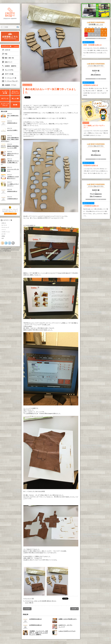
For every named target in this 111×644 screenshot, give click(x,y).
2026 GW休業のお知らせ (13, 117)
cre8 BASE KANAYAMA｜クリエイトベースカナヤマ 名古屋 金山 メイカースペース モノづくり (10, 250)
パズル (36, 601)
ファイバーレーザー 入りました (13, 170)
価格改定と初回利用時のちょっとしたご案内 (13, 147)
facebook (10, 243)
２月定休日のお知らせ (12, 199)
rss (2, 243)
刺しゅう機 (15, 99)
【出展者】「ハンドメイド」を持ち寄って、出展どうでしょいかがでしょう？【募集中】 (38, 633)
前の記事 (28, 609)
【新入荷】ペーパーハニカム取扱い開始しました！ (10, 163)
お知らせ (4, 223)
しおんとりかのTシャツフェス (67, 631)
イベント (4, 230)
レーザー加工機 (5, 92)
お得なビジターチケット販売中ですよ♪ (13, 154)
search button (13, 243)
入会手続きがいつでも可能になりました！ (13, 178)
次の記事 (74, 609)
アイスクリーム (29, 601)
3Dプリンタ (5, 99)
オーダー (4, 234)
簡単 (30, 603)
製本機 (15, 105)
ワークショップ (5, 227)
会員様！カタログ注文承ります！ (68, 619)
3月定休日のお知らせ (12, 191)
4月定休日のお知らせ (12, 123)
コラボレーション (6, 232)
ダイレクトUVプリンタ (15, 92)
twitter (6, 243)
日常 (3, 238)
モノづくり (4, 225)
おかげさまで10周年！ (12, 130)
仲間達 (3, 236)
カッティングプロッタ (5, 105)
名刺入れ (49, 601)
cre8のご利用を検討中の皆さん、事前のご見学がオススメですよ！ (10, 139)
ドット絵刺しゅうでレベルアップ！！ (13, 185)
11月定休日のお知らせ (35, 619)
